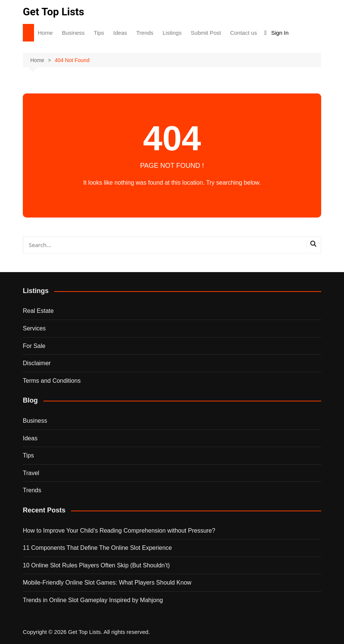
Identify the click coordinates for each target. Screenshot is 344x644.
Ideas (120, 33)
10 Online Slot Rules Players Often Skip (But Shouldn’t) (96, 565)
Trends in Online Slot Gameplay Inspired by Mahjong (93, 600)
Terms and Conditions (52, 381)
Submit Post (206, 33)
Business (73, 33)
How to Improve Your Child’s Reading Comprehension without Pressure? (119, 531)
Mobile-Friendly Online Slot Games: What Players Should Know (107, 583)
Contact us (243, 33)
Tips (99, 33)
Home (45, 33)
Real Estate (38, 311)
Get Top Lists (53, 12)
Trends (145, 33)
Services (34, 328)
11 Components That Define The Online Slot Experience (97, 548)
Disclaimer (37, 363)
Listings (172, 33)
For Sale (34, 346)
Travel (31, 473)
